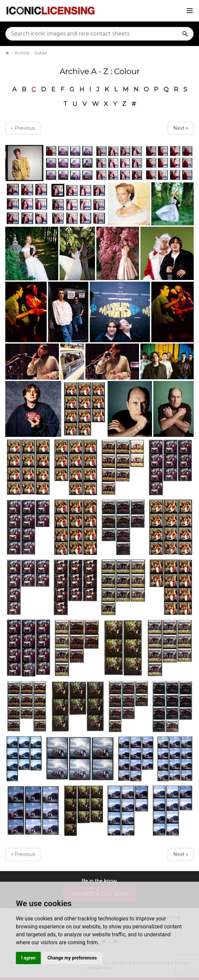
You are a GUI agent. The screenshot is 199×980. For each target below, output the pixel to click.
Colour (41, 53)
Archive (22, 53)
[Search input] (99, 34)
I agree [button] (28, 958)
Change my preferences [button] (72, 958)
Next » (181, 128)
